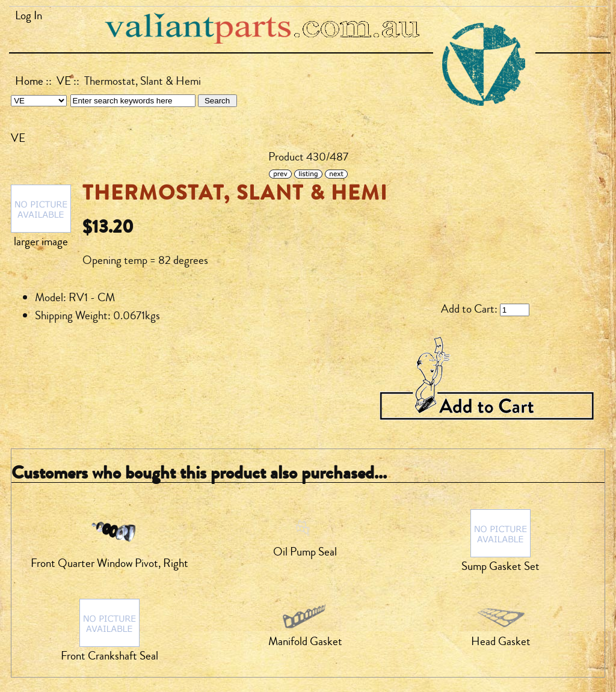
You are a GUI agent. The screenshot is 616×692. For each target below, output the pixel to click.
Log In (29, 16)
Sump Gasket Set (500, 566)
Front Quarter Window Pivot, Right (109, 563)
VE (64, 81)
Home (29, 81)
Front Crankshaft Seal (109, 656)
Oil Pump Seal (305, 552)
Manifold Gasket (305, 641)
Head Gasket (501, 641)
